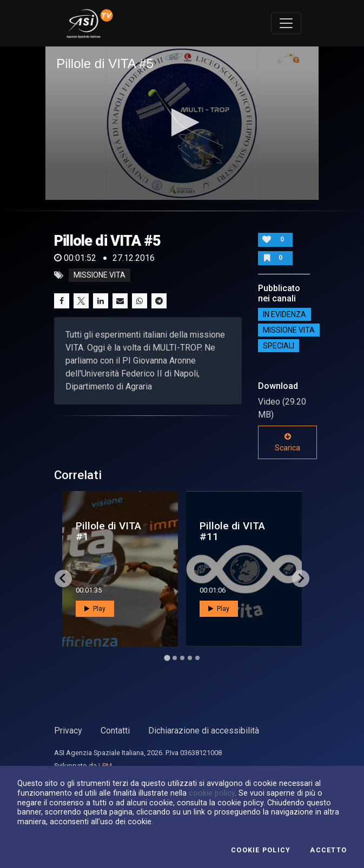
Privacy (68, 731)
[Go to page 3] (182, 658)
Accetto (328, 850)
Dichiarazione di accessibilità (204, 731)
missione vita (100, 275)
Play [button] (95, 609)
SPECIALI (279, 346)
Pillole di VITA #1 (108, 531)
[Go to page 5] (197, 658)
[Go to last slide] (63, 578)
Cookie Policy (261, 850)
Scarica (287, 442)
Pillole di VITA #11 (232, 531)
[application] (182, 123)
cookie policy (212, 793)
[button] (182, 122)
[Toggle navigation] (286, 23)
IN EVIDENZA (284, 314)
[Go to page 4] (190, 658)
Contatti (115, 731)
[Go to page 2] (175, 658)
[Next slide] (301, 578)
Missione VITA (289, 330)
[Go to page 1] (167, 658)
